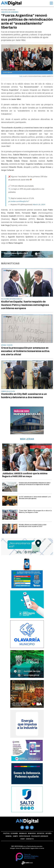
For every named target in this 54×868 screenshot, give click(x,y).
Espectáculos (25, 836)
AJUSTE (25, 76)
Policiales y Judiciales (40, 836)
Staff (23, 839)
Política (6, 833)
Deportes (41, 833)
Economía (14, 833)
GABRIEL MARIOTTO (47, 76)
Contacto (30, 839)
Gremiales (23, 833)
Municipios (32, 833)
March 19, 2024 (39, 204)
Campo (15, 836)
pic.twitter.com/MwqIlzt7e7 (19, 201)
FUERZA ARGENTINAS (34, 76)
